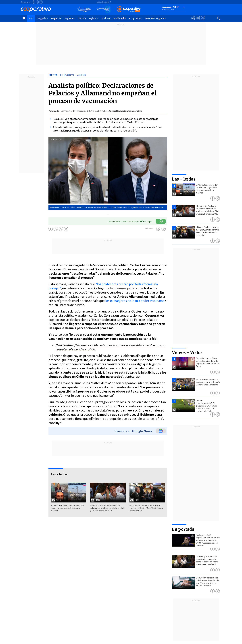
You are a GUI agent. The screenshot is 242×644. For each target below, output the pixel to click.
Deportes (56, 18)
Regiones (69, 18)
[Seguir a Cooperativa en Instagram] (41, 2)
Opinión (94, 18)
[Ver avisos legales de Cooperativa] (193, 21)
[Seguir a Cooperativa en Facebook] (33, 2)
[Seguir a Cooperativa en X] (37, 2)
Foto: (53, 140)
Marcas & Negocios (155, 18)
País (31, 18)
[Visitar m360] (198, 21)
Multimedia (120, 18)
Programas (135, 18)
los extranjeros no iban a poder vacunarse (135, 301)
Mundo (82, 18)
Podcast (106, 18)
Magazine (42, 18)
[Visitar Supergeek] (203, 21)
